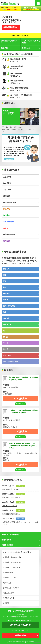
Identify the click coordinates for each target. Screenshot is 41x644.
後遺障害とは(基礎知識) (21, 567)
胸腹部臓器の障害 (21, 202)
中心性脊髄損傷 (21, 234)
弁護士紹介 (21, 583)
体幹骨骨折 (21, 183)
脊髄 (21, 281)
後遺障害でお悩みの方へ (10, 42)
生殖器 (21, 300)
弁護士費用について (21, 578)
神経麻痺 (21, 294)
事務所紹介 (31, 48)
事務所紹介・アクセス (21, 588)
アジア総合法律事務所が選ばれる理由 (21, 552)
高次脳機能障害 (21, 222)
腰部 (21, 275)
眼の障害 (21, 196)
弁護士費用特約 (21, 593)
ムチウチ (21, 228)
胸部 (21, 312)
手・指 (21, 343)
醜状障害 (21, 215)
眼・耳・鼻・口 (21, 324)
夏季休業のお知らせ (10, 506)
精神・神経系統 (21, 306)
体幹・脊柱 (21, 355)
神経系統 (21, 209)
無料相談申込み (11, 27)
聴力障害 (21, 241)
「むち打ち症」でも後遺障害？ (31, 42)
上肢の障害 (21, 177)
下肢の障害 (21, 190)
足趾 (21, 287)
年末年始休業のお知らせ (11, 489)
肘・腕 (21, 337)
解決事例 (10, 48)
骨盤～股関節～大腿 (21, 362)
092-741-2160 (24, 630)
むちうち (21, 269)
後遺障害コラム (21, 598)
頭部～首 (21, 318)
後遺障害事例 (21, 573)
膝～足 (21, 349)
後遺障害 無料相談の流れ (21, 557)
